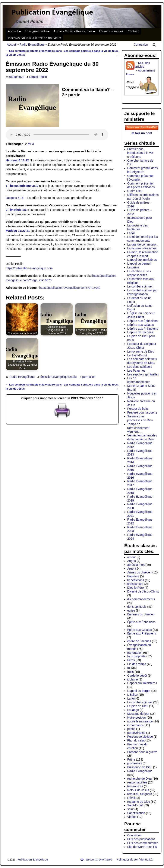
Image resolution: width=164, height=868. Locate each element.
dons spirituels (137, 607)
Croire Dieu (135, 191)
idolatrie (133, 679)
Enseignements (38, 31)
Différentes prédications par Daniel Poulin (143, 197)
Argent (132, 569)
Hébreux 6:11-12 (17, 160)
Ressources (135, 786)
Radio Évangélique (32, 45)
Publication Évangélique (52, 12)
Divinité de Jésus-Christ (143, 591)
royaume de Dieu (139, 802)
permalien (89, 377)
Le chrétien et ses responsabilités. (139, 273)
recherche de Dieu (139, 779)
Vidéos (132, 817)
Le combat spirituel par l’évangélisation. (142, 292)
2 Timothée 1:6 (16, 210)
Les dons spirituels (140, 367)
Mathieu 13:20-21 (18, 231)
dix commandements (141, 599)
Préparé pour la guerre (142, 412)
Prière (131, 759)
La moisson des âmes (142, 248)
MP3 (31, 144)
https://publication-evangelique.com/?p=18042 (70, 288)
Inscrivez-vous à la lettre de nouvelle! (34, 38)
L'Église (133, 695)
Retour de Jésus (138, 790)
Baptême (133, 576)
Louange (133, 710)
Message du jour (138, 714)
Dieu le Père (135, 588)
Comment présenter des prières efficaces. (141, 185)
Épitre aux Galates (140, 630)
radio (73, 377)
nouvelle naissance (140, 721)
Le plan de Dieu (138, 706)
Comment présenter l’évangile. (141, 178)
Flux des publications (141, 839)
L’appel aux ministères (142, 260)
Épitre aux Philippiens (142, 633)
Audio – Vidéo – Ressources (75, 31)
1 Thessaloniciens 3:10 (22, 186)
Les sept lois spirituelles (143, 374)
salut (130, 809)
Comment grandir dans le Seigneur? (142, 170)
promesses (135, 763)
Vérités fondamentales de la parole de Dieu (142, 437)
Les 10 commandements (139, 380)
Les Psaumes (136, 371)
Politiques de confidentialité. (135, 859)
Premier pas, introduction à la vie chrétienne (140, 153)
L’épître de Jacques (140, 332)
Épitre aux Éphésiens (141, 622)
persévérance (136, 733)
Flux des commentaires (143, 843)
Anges (132, 561)
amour (132, 557)
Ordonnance (135, 725)
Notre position (136, 718)
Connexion (141, 45)
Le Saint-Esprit (137, 355)
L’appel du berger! (139, 264)
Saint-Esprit (135, 805)
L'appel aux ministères (142, 683)
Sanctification (136, 813)
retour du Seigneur (140, 794)
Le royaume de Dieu (141, 351)
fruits (130, 672)
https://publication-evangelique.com (29, 268)
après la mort (136, 565)
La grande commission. (143, 244)
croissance (134, 584)
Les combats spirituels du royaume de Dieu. (142, 361)
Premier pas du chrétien (137, 746)
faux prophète (136, 656)
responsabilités (137, 782)
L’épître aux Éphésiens (142, 321)
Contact (133, 31)
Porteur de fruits (138, 409)
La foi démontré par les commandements (143, 239)
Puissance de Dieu (140, 767)
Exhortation (135, 653)
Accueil (15, 31)
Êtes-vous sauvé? (111, 31)
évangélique (61, 377)
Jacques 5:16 (15, 198)
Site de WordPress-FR (142, 847)
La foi (131, 233)
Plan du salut (136, 740)
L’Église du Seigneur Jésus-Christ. (141, 315)
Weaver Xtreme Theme (99, 859)
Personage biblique (140, 737)
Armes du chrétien (139, 572)
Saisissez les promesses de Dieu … (142, 418)
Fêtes (131, 660)
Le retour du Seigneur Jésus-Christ (142, 346)
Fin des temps (137, 664)
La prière (133, 267)
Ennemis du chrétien (141, 614)
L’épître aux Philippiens (143, 329)
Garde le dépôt (137, 676)
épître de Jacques (139, 641)
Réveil (131, 798)
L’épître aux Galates (141, 325)
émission (46, 377)
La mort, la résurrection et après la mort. (143, 254)
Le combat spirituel (140, 286)
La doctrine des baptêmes (138, 227)
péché (131, 729)
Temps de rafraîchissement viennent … (138, 428)
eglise (131, 610)
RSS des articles (142, 65)
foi (129, 668)
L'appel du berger (139, 691)
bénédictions (136, 580)
